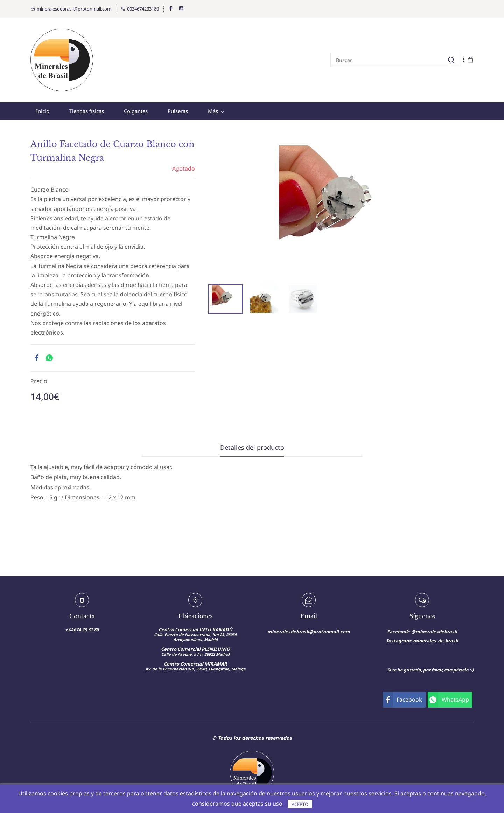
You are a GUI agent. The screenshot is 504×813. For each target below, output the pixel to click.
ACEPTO (300, 804)
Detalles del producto (252, 447)
